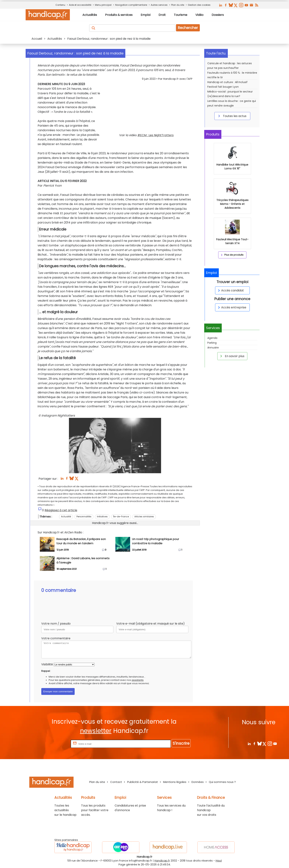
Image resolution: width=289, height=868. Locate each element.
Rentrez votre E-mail (55, 744)
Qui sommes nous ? (222, 782)
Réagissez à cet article (61, 510)
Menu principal (103, 5)
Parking (212, 343)
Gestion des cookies (199, 5)
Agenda (212, 338)
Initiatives (102, 516)
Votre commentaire (56, 638)
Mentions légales (175, 782)
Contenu (60, 5)
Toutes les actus (232, 116)
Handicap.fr (162, 861)
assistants (138, 680)
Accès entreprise (231, 307)
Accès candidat (230, 290)
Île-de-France (121, 516)
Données (198, 782)
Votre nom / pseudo (56, 624)
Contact (116, 782)
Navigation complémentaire (131, 5)
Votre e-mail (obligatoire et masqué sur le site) (150, 624)
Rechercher (188, 28)
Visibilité (47, 664)
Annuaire (213, 348)
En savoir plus (232, 356)
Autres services (159, 5)
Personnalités (84, 516)
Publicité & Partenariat (143, 782)
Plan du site (178, 5)
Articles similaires (144, 516)
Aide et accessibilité (80, 5)
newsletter (96, 731)
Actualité (66, 516)
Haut (219, 861)
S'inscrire (181, 743)
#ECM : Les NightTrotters (156, 135)
